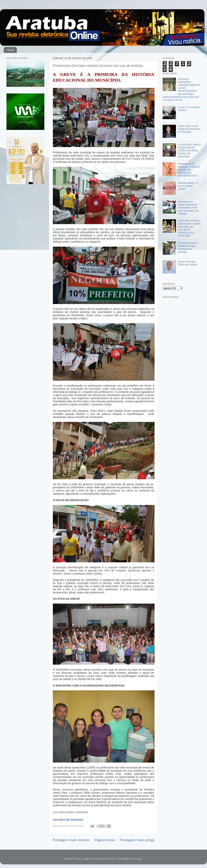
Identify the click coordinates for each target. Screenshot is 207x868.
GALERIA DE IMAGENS (68, 820)
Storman (111, 859)
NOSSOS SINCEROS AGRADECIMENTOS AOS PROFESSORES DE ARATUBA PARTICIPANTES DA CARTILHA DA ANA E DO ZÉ (181, 90)
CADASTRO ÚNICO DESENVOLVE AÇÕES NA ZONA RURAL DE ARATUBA (189, 151)
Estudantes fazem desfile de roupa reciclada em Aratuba (188, 247)
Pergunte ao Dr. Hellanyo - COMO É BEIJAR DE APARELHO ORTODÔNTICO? (189, 170)
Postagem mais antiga (137, 840)
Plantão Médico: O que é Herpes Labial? (188, 186)
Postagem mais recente (71, 840)
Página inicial (105, 840)
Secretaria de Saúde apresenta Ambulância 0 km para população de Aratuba (188, 208)
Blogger (138, 859)
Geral (11, 50)
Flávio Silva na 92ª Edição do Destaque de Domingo (189, 129)
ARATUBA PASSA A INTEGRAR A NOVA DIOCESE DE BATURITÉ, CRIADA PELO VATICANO (189, 228)
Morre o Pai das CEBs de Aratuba (187, 263)
